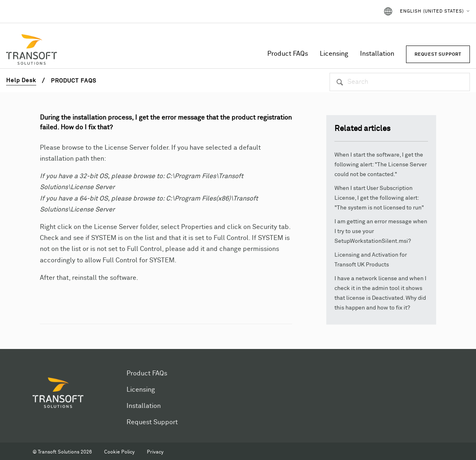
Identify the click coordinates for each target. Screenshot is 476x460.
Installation (377, 54)
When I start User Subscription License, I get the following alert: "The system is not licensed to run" (379, 198)
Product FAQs (288, 54)
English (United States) (432, 11)
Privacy (155, 452)
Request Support (152, 422)
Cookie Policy (119, 452)
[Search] (400, 82)
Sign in (361, 11)
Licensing (334, 54)
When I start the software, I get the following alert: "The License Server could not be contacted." (381, 165)
